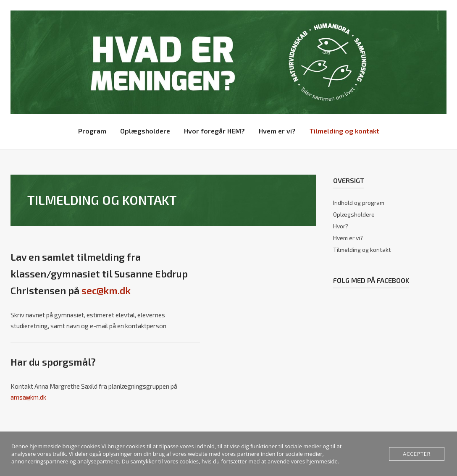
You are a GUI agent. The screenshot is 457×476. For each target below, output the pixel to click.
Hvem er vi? (277, 131)
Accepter (417, 454)
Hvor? (341, 226)
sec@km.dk (106, 290)
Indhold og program (359, 203)
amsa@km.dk (28, 397)
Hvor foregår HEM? (214, 131)
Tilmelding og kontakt (344, 131)
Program (92, 131)
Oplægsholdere (145, 131)
